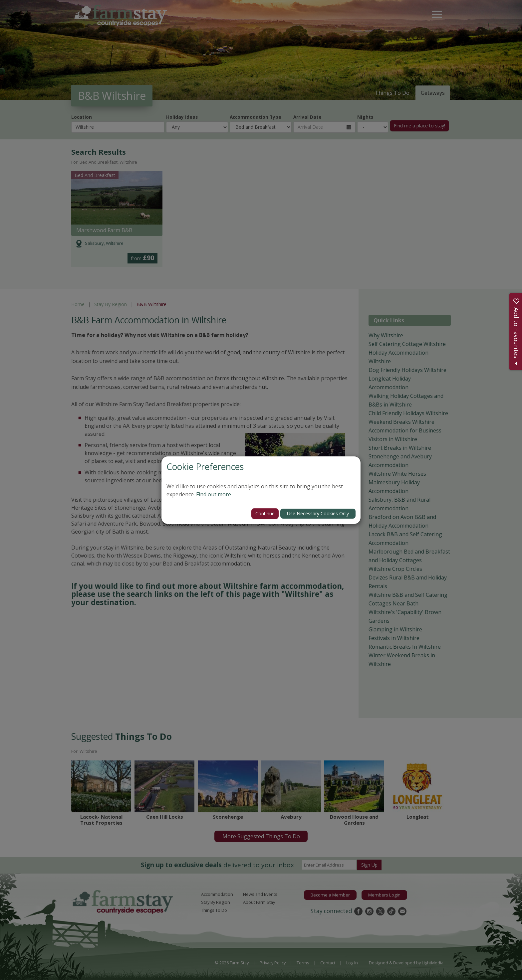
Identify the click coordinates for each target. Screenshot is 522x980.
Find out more (214, 494)
